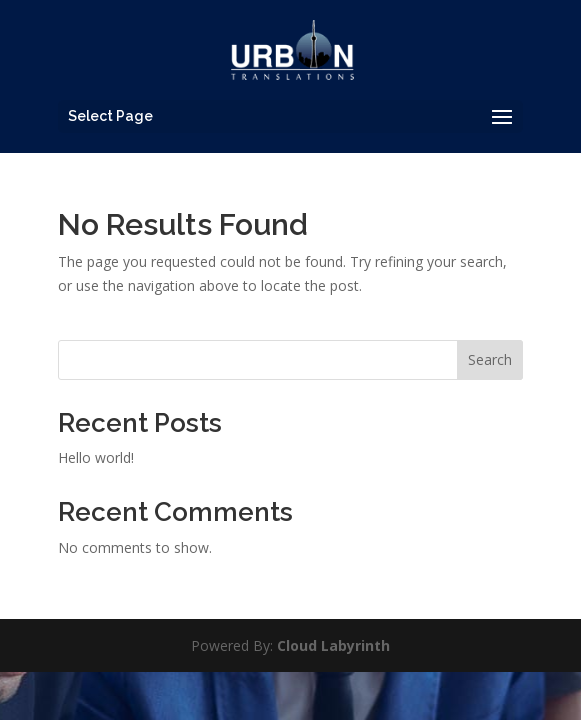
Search (490, 359)
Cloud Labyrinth (333, 645)
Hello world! (96, 457)
